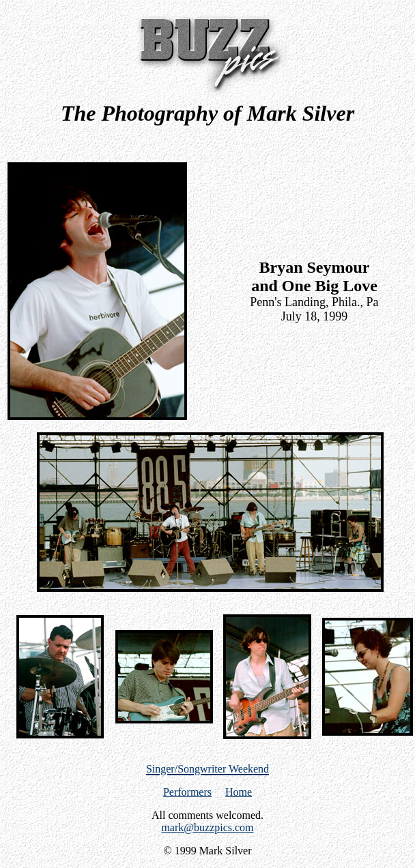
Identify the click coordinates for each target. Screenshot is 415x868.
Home (239, 792)
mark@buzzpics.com (207, 827)
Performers (187, 792)
